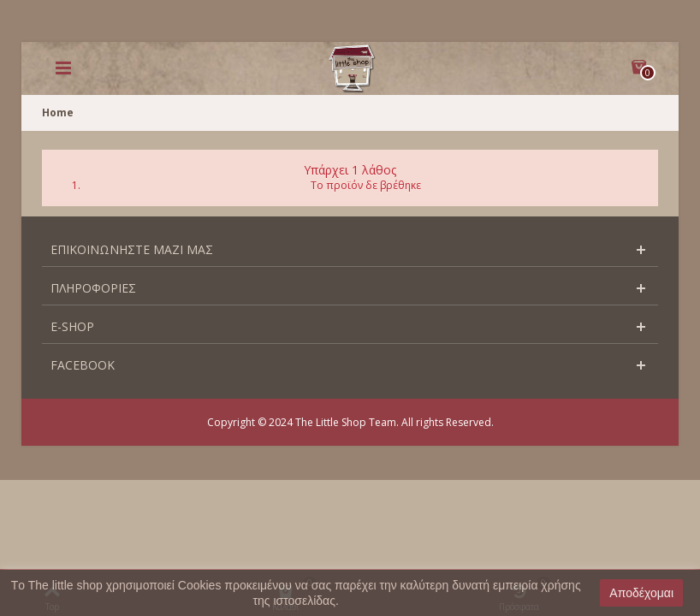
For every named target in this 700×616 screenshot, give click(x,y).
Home (58, 113)
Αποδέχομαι (641, 593)
